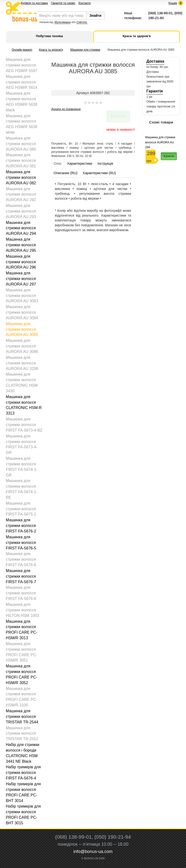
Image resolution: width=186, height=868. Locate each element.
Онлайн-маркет (22, 50)
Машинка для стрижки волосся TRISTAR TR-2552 (22, 733)
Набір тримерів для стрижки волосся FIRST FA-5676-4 (23, 773)
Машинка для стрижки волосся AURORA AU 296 (21, 262)
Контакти (85, 3)
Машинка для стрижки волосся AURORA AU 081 (21, 160)
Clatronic (82, 22)
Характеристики (80, 164)
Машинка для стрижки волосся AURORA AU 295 (21, 245)
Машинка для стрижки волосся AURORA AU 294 (21, 228)
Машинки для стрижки (85, 50)
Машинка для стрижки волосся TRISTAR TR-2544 (22, 717)
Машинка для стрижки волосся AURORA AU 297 (21, 279)
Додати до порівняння (66, 109)
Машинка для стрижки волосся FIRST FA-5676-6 (21, 559)
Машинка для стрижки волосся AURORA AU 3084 (22, 312)
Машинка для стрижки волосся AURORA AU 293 (21, 211)
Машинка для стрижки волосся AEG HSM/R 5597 (22, 65)
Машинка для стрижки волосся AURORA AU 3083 (22, 296)
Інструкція (105, 164)
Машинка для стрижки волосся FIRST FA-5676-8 (21, 593)
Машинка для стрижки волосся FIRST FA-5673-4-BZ (24, 425)
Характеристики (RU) (99, 173)
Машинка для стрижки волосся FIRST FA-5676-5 (21, 543)
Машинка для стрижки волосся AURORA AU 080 (21, 144)
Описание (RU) (66, 173)
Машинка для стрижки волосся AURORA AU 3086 (22, 346)
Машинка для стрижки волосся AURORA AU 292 (21, 194)
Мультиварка (62, 22)
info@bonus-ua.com (93, 852)
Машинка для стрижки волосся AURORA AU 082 (21, 177)
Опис (58, 164)
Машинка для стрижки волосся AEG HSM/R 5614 (22, 82)
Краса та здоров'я (51, 50)
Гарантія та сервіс (63, 3)
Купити (169, 156)
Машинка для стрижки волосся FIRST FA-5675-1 (21, 509)
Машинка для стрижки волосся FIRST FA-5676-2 (21, 526)
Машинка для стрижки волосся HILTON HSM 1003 (22, 610)
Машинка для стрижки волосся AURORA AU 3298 (22, 363)
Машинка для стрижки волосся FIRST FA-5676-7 (21, 576)
